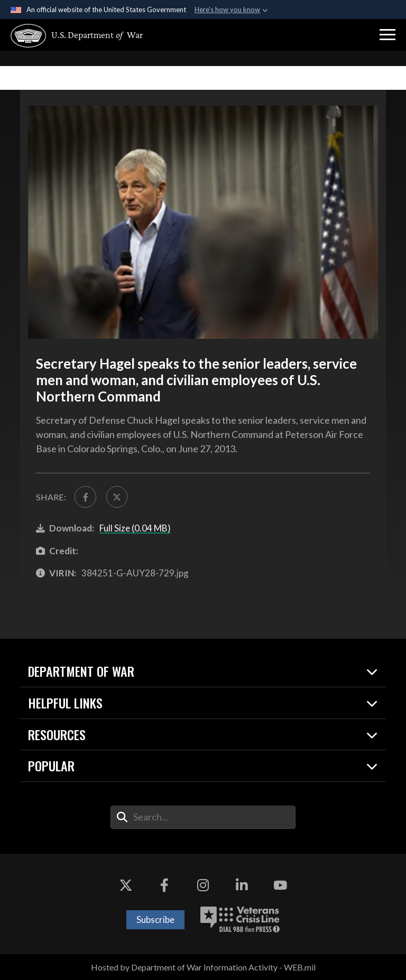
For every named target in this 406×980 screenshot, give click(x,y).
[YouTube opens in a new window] (280, 885)
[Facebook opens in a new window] (164, 885)
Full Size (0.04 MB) (135, 528)
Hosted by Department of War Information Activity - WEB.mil (203, 967)
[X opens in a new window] (126, 885)
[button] (387, 35)
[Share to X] (117, 497)
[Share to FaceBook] (85, 497)
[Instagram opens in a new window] (203, 885)
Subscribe (155, 920)
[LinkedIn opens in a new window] (242, 885)
